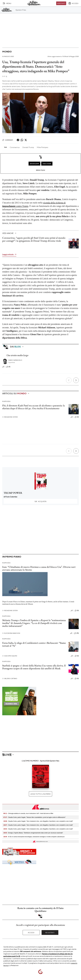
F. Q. (5, 76)
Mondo (7, 52)
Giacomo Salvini (10, 656)
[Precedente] (69, 380)
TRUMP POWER (13, 493)
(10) (76, 633)
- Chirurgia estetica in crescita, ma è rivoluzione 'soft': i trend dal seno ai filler (28, 813)
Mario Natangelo (15, 360)
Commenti (8, 140)
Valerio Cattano (10, 679)
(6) (77, 656)
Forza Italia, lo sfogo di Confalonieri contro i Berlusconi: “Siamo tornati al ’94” (34, 644)
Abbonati (61, 3)
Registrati (50, 932)
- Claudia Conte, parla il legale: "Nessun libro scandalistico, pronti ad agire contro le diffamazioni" (34, 817)
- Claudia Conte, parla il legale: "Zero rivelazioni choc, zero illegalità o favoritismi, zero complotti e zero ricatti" (38, 821)
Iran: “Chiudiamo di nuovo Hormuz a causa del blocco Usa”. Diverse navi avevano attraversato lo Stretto (39, 568)
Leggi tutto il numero (40, 794)
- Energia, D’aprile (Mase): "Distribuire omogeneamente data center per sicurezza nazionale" (33, 833)
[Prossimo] (76, 380)
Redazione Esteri (10, 417)
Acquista (41, 501)
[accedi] (73, 3)
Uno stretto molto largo (17, 355)
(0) (8, 367)
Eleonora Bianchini (11, 633)
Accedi (31, 932)
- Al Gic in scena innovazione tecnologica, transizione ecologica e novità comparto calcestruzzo (34, 837)
